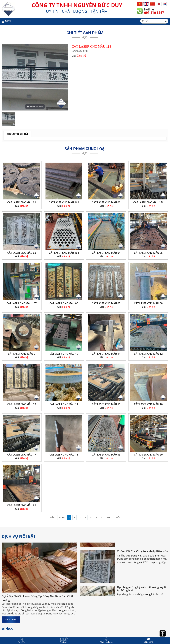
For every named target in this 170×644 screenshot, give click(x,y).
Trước (62, 517)
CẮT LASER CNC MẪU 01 (22, 202)
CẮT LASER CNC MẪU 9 (22, 354)
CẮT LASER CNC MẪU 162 (64, 202)
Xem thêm (11, 619)
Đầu (52, 517)
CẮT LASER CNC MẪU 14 (64, 404)
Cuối (117, 517)
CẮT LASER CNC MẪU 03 (22, 253)
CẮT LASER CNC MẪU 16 (148, 404)
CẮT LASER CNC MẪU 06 (64, 303)
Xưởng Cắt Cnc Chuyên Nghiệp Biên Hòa (142, 554)
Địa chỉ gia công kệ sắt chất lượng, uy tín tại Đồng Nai (142, 592)
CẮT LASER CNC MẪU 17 (22, 455)
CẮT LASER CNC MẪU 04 (106, 253)
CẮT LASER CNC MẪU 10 (64, 354)
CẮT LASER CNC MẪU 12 (148, 354)
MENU (7, 21)
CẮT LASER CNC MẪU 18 (64, 455)
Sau (109, 517)
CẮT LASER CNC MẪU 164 (64, 253)
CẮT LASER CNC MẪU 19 (106, 455)
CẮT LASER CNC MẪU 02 (106, 202)
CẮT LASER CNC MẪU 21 (22, 505)
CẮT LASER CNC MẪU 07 (106, 303)
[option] (35, 77)
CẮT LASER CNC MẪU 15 (106, 404)
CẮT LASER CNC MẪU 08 (148, 303)
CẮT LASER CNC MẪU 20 (148, 455)
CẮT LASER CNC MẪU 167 (22, 303)
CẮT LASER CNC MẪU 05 (148, 253)
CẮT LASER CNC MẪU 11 (106, 354)
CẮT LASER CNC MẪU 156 (148, 202)
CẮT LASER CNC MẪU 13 (22, 404)
